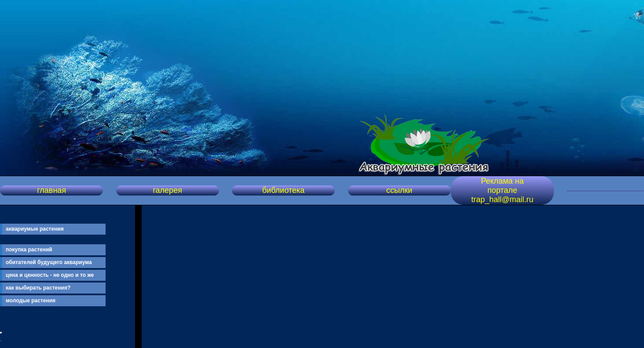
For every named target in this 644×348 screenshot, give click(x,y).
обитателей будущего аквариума (49, 262)
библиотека (283, 190)
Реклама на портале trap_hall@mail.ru (502, 190)
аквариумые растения (35, 229)
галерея (167, 190)
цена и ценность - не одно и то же (50, 275)
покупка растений (29, 250)
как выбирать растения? (38, 288)
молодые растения (31, 301)
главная (51, 190)
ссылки (399, 190)
